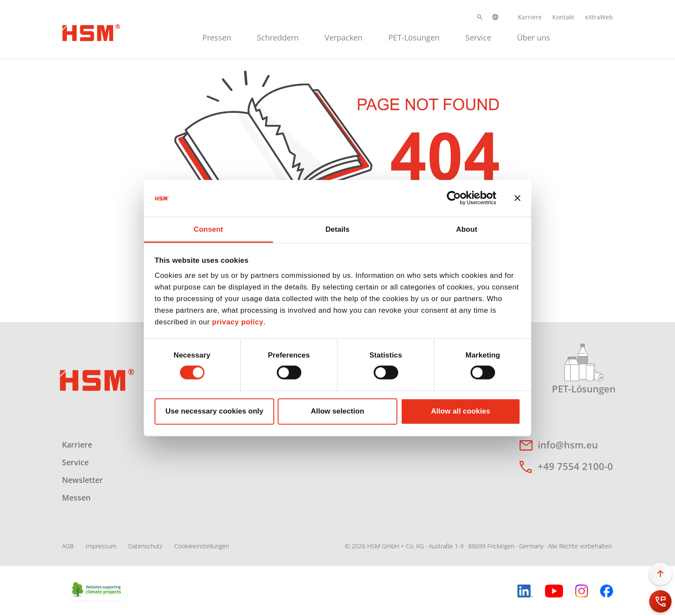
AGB (68, 546)
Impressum (101, 546)
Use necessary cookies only (214, 411)
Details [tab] (337, 229)
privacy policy (237, 322)
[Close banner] (517, 198)
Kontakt (563, 17)
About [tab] (466, 229)
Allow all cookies (461, 411)
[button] (480, 17)
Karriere (530, 17)
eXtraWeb (599, 17)
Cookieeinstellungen (202, 546)
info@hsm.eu (568, 445)
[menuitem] (217, 36)
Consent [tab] (208, 229)
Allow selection (337, 411)
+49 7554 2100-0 (575, 466)
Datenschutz (145, 546)
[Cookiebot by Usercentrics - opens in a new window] (459, 198)
